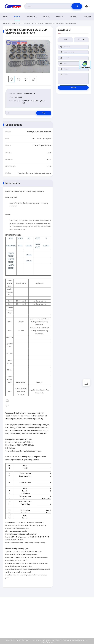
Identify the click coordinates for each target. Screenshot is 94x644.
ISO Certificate (83, 617)
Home (5, 16)
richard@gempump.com (15, 617)
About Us (46, 16)
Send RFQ (74, 16)
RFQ (43, 113)
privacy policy (82, 626)
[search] (77, 6)
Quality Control (83, 622)
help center (82, 631)
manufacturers (32, 16)
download (87, 16)
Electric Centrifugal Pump (26, 23)
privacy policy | (11, 640)
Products (17, 16)
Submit (73, 87)
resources (60, 16)
